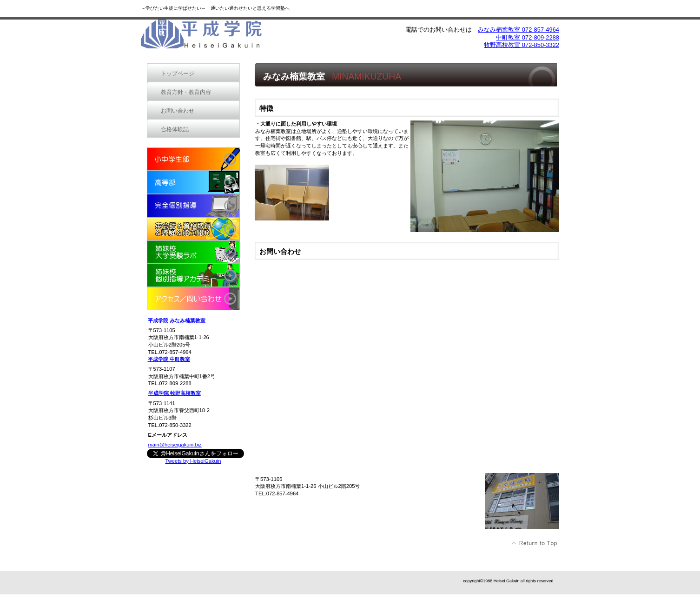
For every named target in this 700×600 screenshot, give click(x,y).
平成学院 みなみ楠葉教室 (177, 320)
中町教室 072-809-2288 (528, 37)
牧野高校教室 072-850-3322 (522, 45)
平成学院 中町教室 (169, 359)
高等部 (193, 182)
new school (193, 229)
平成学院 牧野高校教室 (175, 393)
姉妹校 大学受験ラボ (193, 252)
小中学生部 (193, 159)
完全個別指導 (193, 206)
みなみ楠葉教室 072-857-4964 (518, 30)
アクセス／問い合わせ (193, 299)
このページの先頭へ (535, 543)
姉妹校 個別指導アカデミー (193, 275)
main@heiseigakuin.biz (175, 445)
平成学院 (211, 36)
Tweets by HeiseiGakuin (193, 461)
